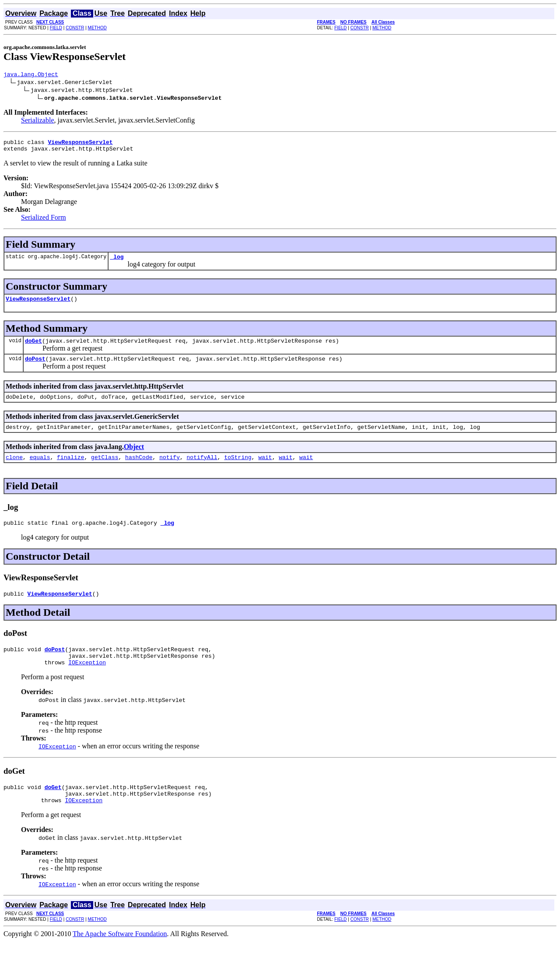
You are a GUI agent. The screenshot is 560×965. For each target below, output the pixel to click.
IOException (87, 682)
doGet (33, 348)
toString (238, 470)
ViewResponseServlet (38, 305)
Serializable (38, 121)
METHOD (97, 28)
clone (14, 470)
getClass (105, 470)
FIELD (56, 28)
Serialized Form (44, 221)
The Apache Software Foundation (120, 957)
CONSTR (75, 28)
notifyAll (202, 470)
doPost (35, 368)
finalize (70, 470)
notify (170, 470)
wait (265, 470)
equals (40, 470)
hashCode (139, 470)
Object (134, 458)
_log (117, 262)
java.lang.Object (31, 75)
